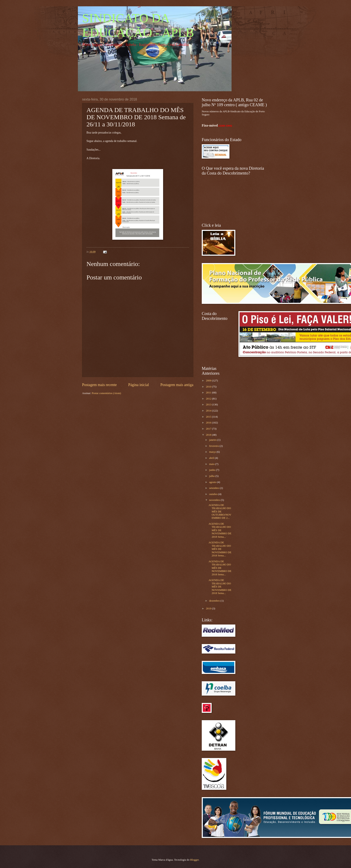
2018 (209, 435)
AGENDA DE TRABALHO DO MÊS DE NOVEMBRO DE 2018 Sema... (220, 530)
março (213, 452)
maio (212, 464)
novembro (215, 500)
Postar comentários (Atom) (106, 393)
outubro (214, 494)
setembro (214, 488)
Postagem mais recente (99, 385)
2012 (209, 399)
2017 (209, 429)
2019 (209, 609)
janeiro (213, 440)
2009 (209, 381)
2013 (209, 405)
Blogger (194, 860)
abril (212, 458)
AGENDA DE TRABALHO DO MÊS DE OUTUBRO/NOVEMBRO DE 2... (220, 512)
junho (213, 470)
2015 (209, 417)
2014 (209, 411)
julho (212, 476)
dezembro (215, 601)
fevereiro (214, 446)
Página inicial (139, 385)
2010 (209, 387)
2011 (209, 393)
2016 (209, 423)
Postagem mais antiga (177, 385)
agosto (213, 482)
